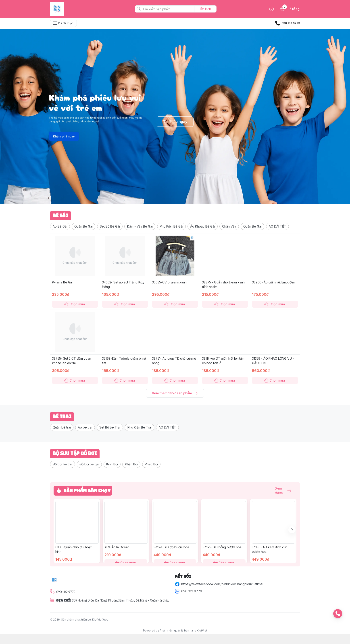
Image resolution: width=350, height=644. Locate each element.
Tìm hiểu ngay (175, 122)
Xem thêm (281, 491)
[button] (60, 226)
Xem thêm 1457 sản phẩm (175, 393)
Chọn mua (75, 304)
